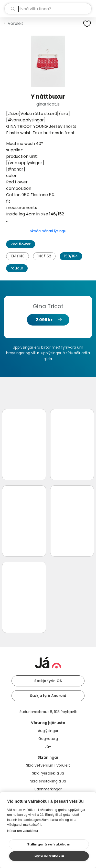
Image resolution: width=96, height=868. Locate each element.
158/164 (71, 256)
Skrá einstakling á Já (48, 781)
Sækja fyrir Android (48, 696)
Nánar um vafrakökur (23, 831)
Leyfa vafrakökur (49, 856)
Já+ (48, 747)
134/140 (18, 256)
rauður (17, 268)
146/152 (44, 256)
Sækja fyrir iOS (48, 681)
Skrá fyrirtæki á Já (48, 773)
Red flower (21, 244)
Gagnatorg (48, 739)
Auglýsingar (48, 731)
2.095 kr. (45, 320)
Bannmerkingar (48, 789)
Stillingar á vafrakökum (49, 844)
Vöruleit (15, 23)
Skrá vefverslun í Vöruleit (48, 765)
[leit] (48, 9)
